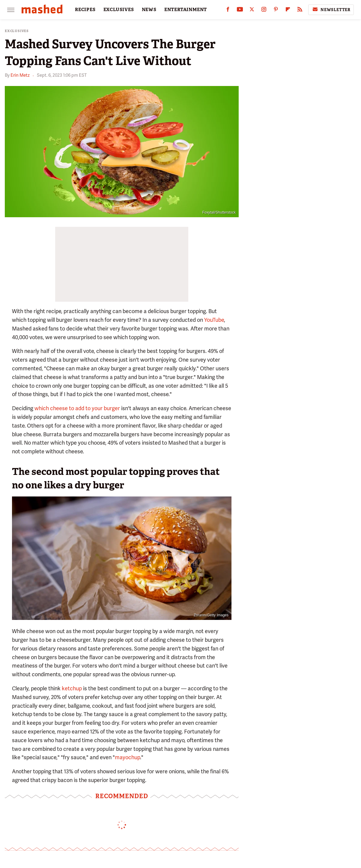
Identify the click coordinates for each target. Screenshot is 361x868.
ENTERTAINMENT (186, 10)
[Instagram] (264, 11)
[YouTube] (240, 11)
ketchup (72, 688)
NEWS (149, 10)
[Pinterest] (276, 11)
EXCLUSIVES (119, 10)
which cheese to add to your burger (77, 408)
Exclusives (17, 31)
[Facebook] (228, 11)
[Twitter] (252, 11)
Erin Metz (20, 75)
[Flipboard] (288, 11)
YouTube (214, 320)
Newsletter (331, 10)
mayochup (127, 757)
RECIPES (85, 10)
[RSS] (300, 11)
